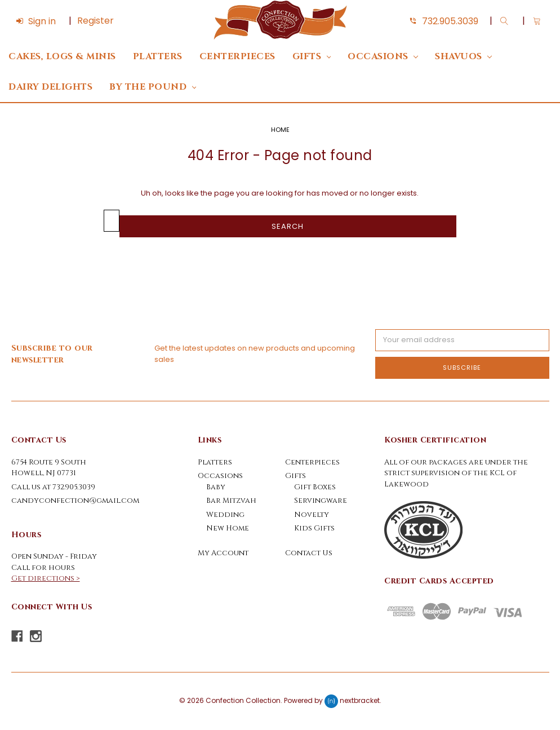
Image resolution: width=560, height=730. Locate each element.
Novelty (312, 515)
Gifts (312, 57)
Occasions (383, 57)
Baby (216, 487)
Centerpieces (237, 57)
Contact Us (309, 553)
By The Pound (153, 87)
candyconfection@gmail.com (75, 501)
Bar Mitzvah (231, 501)
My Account (223, 553)
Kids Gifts (314, 528)
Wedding (225, 515)
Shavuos (463, 57)
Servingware (321, 501)
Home (280, 130)
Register (95, 21)
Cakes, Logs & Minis (62, 57)
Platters (158, 57)
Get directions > (46, 578)
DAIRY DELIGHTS (50, 87)
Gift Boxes (315, 487)
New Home (228, 528)
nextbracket (360, 700)
